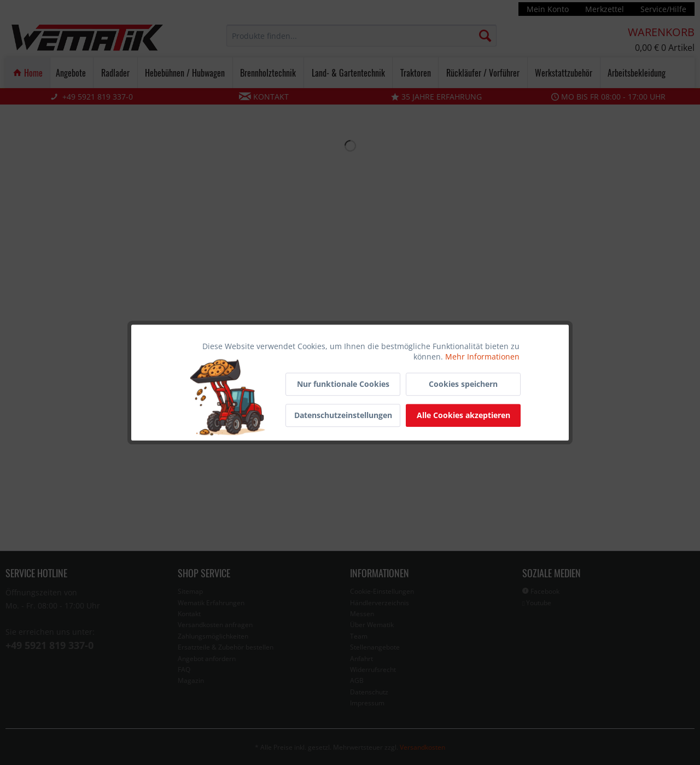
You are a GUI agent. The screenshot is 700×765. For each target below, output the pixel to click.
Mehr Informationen (482, 357)
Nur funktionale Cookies (343, 384)
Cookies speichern (463, 384)
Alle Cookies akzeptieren (463, 415)
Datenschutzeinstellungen (343, 415)
